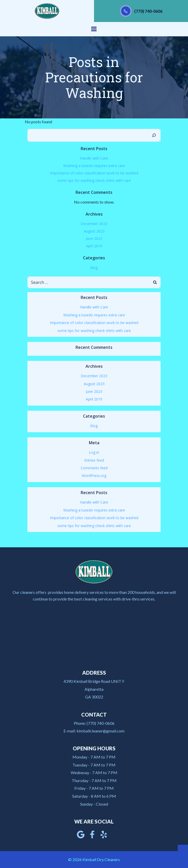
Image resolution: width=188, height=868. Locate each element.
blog (94, 268)
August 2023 (94, 231)
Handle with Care (94, 158)
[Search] (154, 135)
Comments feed (94, 468)
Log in (94, 452)
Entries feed (94, 460)
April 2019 (94, 246)
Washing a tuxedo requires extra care (94, 166)
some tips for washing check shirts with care (94, 180)
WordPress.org (94, 476)
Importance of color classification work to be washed (94, 173)
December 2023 (94, 224)
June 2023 (94, 238)
